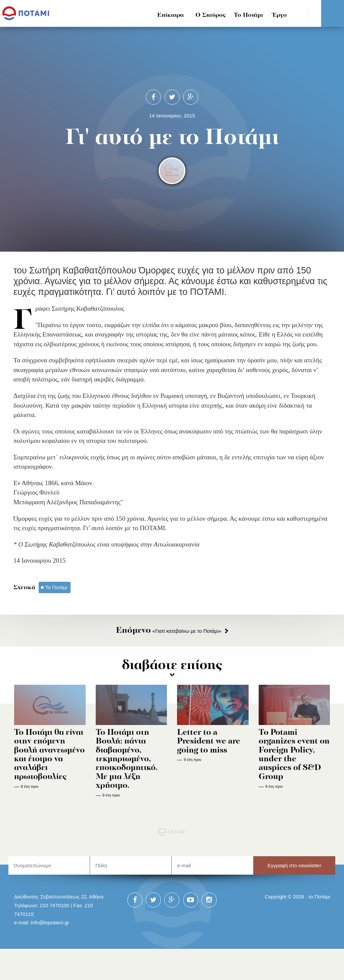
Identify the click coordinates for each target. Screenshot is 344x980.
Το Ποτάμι (248, 15)
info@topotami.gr (50, 922)
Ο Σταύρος (211, 15)
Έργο (280, 15)
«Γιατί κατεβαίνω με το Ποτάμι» (169, 631)
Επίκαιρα (170, 15)
